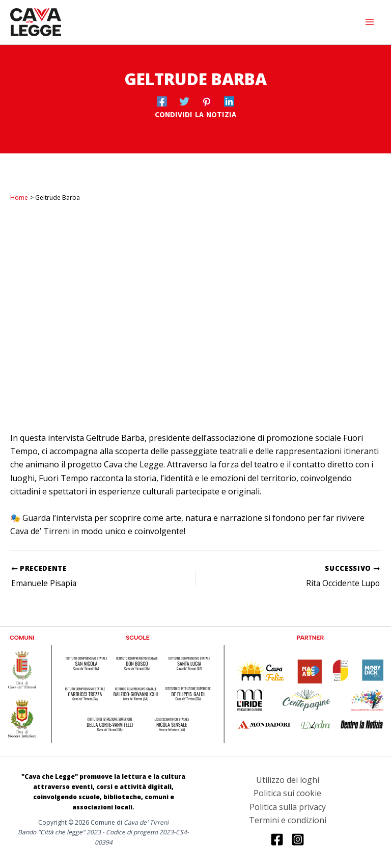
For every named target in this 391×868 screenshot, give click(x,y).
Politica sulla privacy (288, 807)
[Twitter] (184, 101)
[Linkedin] (229, 101)
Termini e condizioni (288, 820)
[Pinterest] (207, 101)
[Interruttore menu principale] (370, 22)
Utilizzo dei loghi (288, 780)
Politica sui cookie (287, 794)
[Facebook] (162, 101)
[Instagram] (298, 839)
